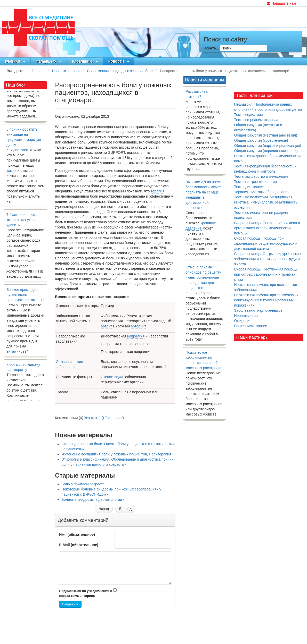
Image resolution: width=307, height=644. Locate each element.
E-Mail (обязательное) (79, 545)
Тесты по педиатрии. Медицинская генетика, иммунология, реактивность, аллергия (266, 202)
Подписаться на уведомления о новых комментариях (86, 593)
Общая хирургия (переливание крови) (266, 151)
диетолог (21, 152)
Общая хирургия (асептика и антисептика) (258, 128)
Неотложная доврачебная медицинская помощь (267, 158)
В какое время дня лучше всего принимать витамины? (25, 297)
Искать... (211, 48)
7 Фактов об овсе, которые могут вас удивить (22, 222)
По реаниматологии (251, 326)
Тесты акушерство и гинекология (262, 176)
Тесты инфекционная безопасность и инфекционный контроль (265, 169)
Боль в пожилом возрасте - (84, 484)
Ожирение (243, 321)
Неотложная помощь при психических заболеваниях (266, 287)
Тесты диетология (249, 187)
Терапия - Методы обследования (262, 192)
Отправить (70, 604)
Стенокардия (112, 377)
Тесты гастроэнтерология (255, 182)
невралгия (136, 336)
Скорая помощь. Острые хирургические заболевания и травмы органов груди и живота (267, 259)
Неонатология (246, 316)
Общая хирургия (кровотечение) (261, 140)
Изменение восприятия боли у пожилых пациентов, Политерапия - (117, 454)
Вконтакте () (94, 418)
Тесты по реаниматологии (256, 120)
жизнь (11, 173)
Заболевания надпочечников (258, 310)
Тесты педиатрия (248, 115)
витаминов (15, 353)
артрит (107, 326)
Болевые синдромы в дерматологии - (93, 499)
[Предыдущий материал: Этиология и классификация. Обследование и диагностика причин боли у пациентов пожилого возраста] (104, 509)
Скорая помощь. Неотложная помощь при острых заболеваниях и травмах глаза (266, 274)
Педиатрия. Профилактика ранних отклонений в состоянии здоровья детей (268, 107)
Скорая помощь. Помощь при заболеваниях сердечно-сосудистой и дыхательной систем (266, 243)
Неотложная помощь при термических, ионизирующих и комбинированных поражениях (267, 300)
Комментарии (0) (69, 418)
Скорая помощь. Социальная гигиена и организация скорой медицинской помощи (267, 228)
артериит (138, 326)
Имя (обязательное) (77, 535)
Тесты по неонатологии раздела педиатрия (261, 215)
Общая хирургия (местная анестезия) (265, 135)
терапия (157, 191)
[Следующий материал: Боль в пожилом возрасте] (125, 509)
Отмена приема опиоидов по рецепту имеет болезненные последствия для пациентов (203, 277)
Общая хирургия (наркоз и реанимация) (267, 146)
